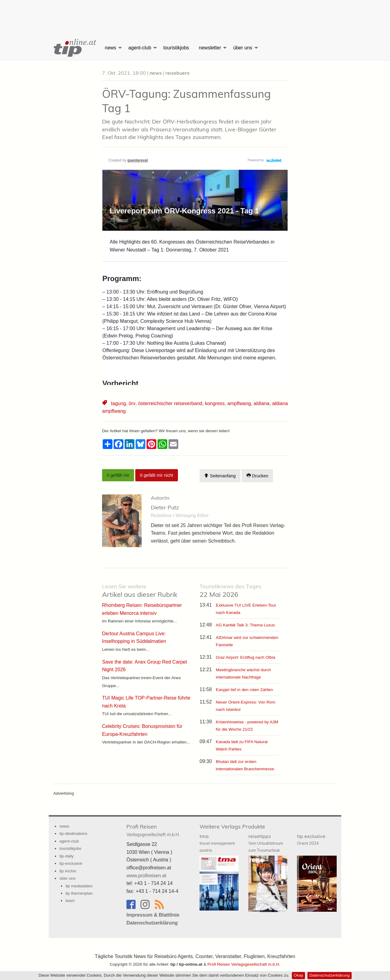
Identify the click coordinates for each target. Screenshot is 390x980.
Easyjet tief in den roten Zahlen (244, 690)
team (70, 901)
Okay (299, 975)
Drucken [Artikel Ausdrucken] (257, 476)
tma (217, 843)
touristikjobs (176, 48)
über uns (243, 48)
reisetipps (266, 843)
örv (132, 403)
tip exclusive (311, 839)
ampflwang (239, 403)
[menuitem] (74, 48)
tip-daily (67, 856)
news (110, 48)
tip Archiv (68, 871)
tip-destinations (73, 834)
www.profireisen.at (146, 875)
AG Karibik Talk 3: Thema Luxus (245, 625)
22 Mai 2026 (230, 591)
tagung (118, 403)
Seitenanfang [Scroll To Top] (220, 476)
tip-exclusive (71, 863)
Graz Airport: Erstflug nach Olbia (245, 657)
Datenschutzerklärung (329, 975)
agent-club (140, 48)
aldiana (261, 403)
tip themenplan (79, 893)
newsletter (210, 48)
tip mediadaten (79, 886)
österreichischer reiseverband (170, 403)
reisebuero (177, 73)
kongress (214, 403)
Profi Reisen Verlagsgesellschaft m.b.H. (244, 964)
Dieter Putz (165, 507)
